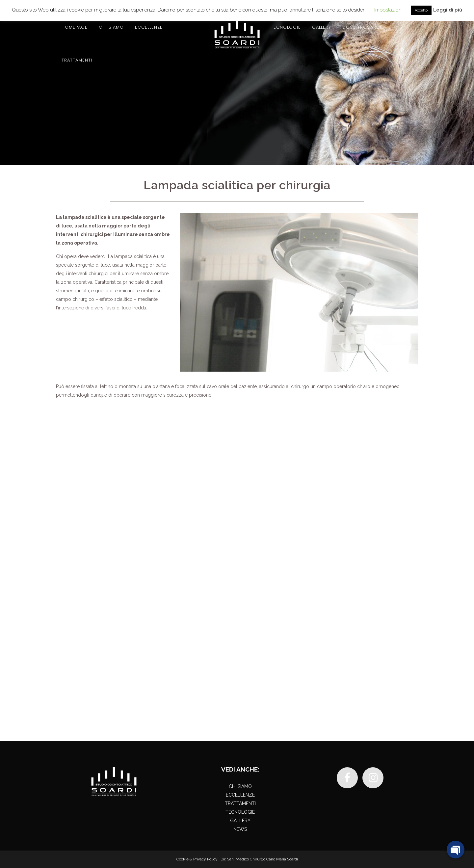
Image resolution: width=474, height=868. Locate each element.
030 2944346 (390, 445)
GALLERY (240, 821)
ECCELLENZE (240, 795)
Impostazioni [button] (388, 10)
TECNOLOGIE (240, 812)
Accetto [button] (421, 10)
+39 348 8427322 (116, 698)
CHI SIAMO (240, 786)
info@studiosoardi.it (106, 706)
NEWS (240, 829)
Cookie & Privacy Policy (197, 859)
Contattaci (328, 445)
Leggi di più (448, 10)
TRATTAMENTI (240, 803)
